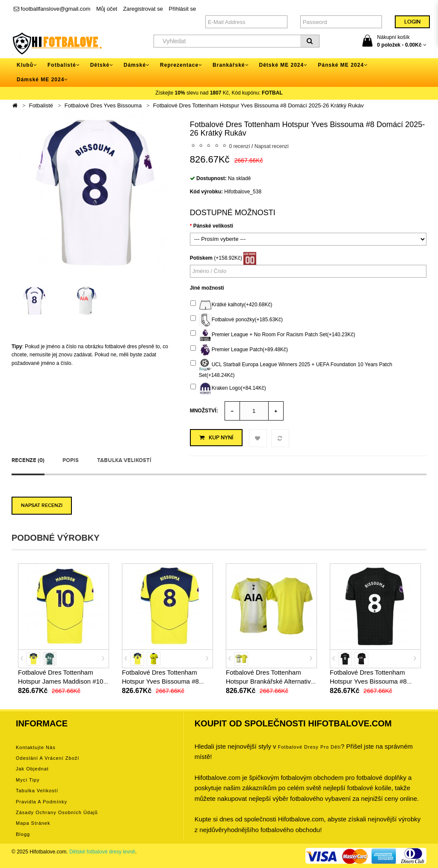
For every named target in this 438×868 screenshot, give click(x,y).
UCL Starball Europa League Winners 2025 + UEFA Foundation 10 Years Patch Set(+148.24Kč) (291, 368)
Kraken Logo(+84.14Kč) (228, 388)
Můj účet (107, 9)
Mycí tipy (28, 780)
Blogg (23, 834)
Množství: (204, 411)
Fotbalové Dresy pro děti (309, 747)
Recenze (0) (28, 460)
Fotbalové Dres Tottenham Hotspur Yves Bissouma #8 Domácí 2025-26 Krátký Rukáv (258, 105)
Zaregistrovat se (143, 9)
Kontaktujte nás (36, 747)
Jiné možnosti (207, 288)
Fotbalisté (41, 105)
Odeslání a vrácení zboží (47, 758)
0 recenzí (239, 146)
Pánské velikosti (213, 226)
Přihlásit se (183, 9)
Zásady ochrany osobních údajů (57, 812)
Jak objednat (32, 769)
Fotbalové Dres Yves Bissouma (103, 105)
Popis (71, 460)
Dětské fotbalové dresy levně (102, 852)
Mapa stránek (33, 823)
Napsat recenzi (272, 146)
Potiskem (201, 258)
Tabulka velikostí (124, 460)
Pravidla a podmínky (41, 802)
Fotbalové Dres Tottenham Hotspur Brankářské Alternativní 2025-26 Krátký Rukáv (271, 681)
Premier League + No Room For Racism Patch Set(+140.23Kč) (273, 335)
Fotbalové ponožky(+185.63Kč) (237, 320)
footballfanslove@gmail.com (52, 9)
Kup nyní (216, 438)
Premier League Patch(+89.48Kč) (239, 350)
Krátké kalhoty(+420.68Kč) (231, 305)
